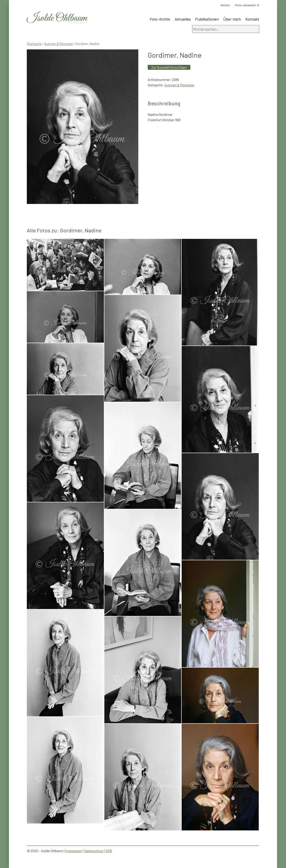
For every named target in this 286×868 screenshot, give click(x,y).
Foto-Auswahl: (247, 5)
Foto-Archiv (160, 19)
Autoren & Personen (59, 44)
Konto (225, 5)
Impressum (74, 851)
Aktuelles (183, 19)
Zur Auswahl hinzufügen (169, 67)
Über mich (232, 19)
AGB (109, 851)
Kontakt (252, 19)
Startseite (34, 44)
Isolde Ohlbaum (57, 18)
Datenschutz (94, 851)
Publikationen (207, 19)
